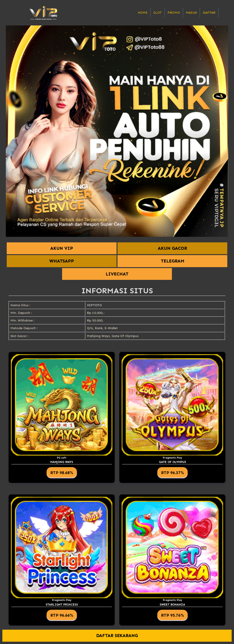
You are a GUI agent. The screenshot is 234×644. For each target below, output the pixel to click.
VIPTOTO (94, 305)
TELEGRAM (172, 261)
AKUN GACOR (172, 248)
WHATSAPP (62, 261)
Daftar (209, 13)
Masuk (191, 13)
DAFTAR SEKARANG (117, 636)
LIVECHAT (117, 274)
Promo (174, 13)
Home (143, 13)
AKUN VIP (62, 248)
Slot (158, 13)
